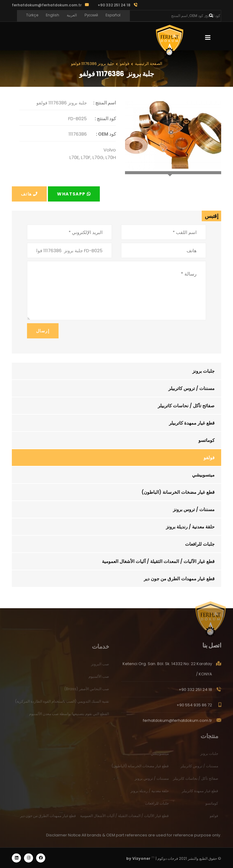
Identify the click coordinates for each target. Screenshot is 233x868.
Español (113, 15)
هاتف (29, 194)
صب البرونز (100, 666)
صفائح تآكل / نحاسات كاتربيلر (186, 406)
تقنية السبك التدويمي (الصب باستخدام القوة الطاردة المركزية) (62, 704)
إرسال (43, 331)
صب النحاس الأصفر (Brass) (87, 691)
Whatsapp (74, 194)
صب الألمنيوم (99, 679)
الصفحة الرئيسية (149, 64)
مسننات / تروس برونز (194, 509)
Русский (91, 15)
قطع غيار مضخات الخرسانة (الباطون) (178, 492)
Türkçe (32, 15)
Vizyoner (141, 858)
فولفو (209, 458)
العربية (72, 15)
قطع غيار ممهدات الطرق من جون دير (179, 579)
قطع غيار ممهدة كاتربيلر (192, 423)
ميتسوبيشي (203, 475)
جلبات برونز (203, 371)
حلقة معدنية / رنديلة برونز (190, 527)
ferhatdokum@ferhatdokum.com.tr (47, 5)
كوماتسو (206, 440)
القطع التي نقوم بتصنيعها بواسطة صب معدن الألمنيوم (69, 716)
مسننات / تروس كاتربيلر (191, 388)
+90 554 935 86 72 (194, 708)
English (52, 15)
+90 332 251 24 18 (195, 692)
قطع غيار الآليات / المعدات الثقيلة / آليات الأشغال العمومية (158, 561)
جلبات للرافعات (200, 544)
